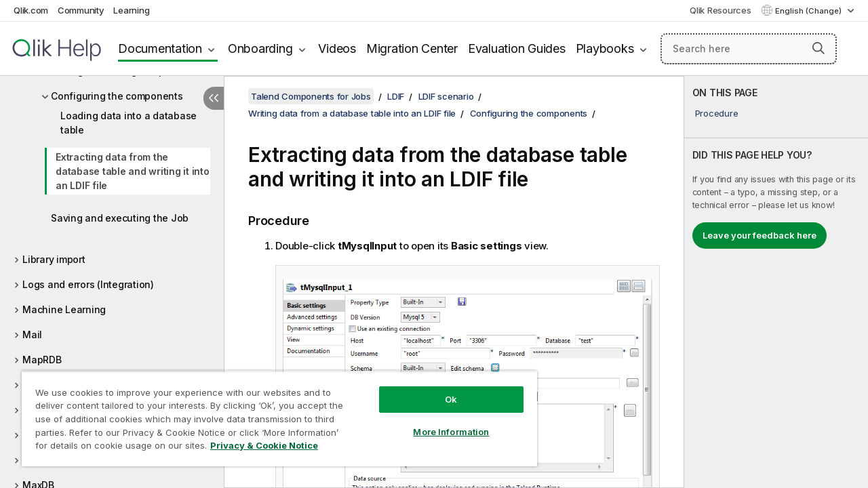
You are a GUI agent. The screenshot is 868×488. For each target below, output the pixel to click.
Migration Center (412, 48)
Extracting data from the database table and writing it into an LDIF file (133, 171)
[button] (818, 48)
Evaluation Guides (517, 48)
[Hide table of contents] (214, 98)
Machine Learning (64, 309)
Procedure (717, 113)
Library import (54, 259)
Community (81, 10)
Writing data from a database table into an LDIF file (352, 113)
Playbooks (605, 48)
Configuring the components (117, 96)
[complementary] (776, 282)
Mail (32, 334)
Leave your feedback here (759, 235)
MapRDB (42, 360)
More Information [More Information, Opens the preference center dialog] (441, 422)
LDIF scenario (446, 96)
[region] (273, 413)
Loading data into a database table (129, 123)
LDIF (396, 96)
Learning (131, 10)
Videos (337, 48)
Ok (441, 389)
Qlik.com (31, 10)
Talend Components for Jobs (311, 96)
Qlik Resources (721, 10)
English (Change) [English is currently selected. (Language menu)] (809, 11)
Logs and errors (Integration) (88, 284)
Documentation (160, 48)
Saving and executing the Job (120, 218)
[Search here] (749, 49)
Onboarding (260, 48)
